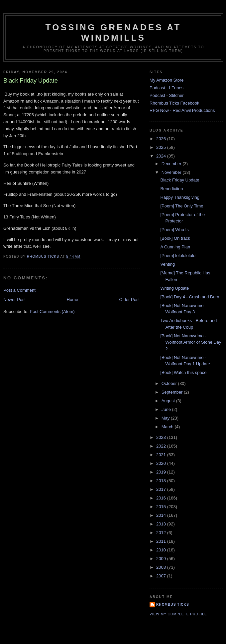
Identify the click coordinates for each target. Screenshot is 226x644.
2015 (162, 507)
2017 (162, 489)
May (166, 418)
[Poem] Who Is (174, 230)
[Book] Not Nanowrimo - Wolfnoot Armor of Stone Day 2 (191, 342)
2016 (162, 498)
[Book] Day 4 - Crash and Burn (190, 297)
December (172, 164)
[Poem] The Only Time (182, 206)
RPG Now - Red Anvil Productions (182, 110)
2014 (162, 515)
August (169, 401)
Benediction (171, 189)
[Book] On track (175, 238)
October (170, 383)
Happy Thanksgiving (180, 197)
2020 (162, 463)
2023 (162, 437)
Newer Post (14, 300)
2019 (162, 472)
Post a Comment (19, 290)
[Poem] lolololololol (178, 256)
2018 (162, 481)
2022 (162, 446)
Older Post (129, 300)
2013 (162, 524)
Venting (167, 264)
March (168, 427)
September (173, 392)
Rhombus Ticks (173, 605)
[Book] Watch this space (183, 372)
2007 (162, 576)
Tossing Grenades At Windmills (113, 32)
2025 (162, 147)
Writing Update (174, 288)
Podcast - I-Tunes (167, 88)
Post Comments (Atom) (52, 312)
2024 (162, 156)
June (167, 409)
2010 (162, 550)
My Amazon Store (167, 80)
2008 (162, 567)
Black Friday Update (180, 180)
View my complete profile (178, 614)
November (172, 172)
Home (73, 300)
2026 (162, 139)
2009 (162, 559)
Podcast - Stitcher (167, 95)
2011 (162, 541)
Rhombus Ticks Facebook (174, 103)
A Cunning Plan (175, 247)
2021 (162, 455)
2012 (162, 533)
